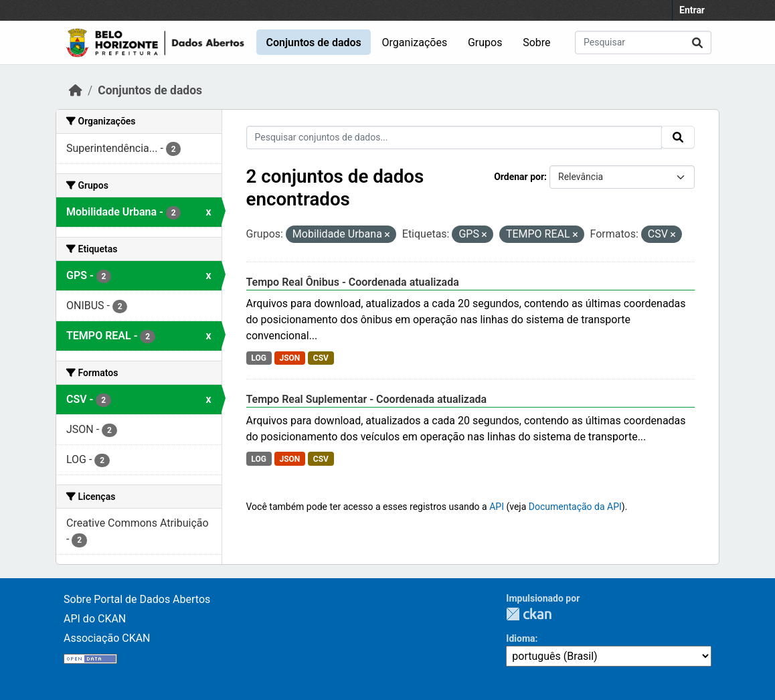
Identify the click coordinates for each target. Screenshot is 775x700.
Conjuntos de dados (313, 42)
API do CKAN (95, 619)
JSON (289, 358)
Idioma (520, 638)
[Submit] (697, 42)
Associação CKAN (107, 638)
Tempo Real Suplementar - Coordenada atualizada (367, 399)
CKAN (529, 614)
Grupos (485, 42)
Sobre (536, 42)
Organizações (415, 42)
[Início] (76, 90)
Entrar (692, 10)
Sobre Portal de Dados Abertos (137, 599)
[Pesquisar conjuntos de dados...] (643, 42)
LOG (259, 358)
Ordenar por (519, 177)
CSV (321, 358)
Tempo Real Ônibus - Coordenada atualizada (353, 282)
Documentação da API (575, 507)
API (497, 507)
